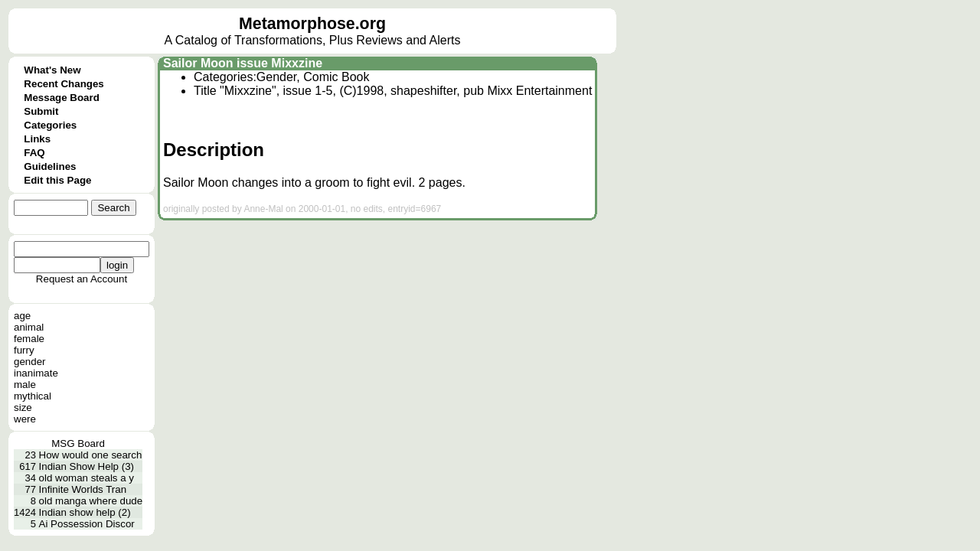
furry (24, 350)
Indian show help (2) (85, 512)
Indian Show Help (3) (87, 466)
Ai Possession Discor (87, 524)
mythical (33, 396)
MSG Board (78, 443)
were (25, 419)
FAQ (34, 153)
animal (29, 327)
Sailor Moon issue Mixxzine (243, 63)
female (29, 339)
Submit (41, 111)
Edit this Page (57, 180)
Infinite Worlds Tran (83, 489)
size (23, 408)
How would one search (91, 455)
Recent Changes (64, 84)
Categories (50, 125)
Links (37, 139)
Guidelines (50, 166)
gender (30, 362)
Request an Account (82, 279)
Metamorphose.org (312, 24)
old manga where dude (91, 501)
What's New (52, 70)
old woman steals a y (87, 478)
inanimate (36, 373)
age (22, 316)
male (25, 385)
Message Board (62, 98)
